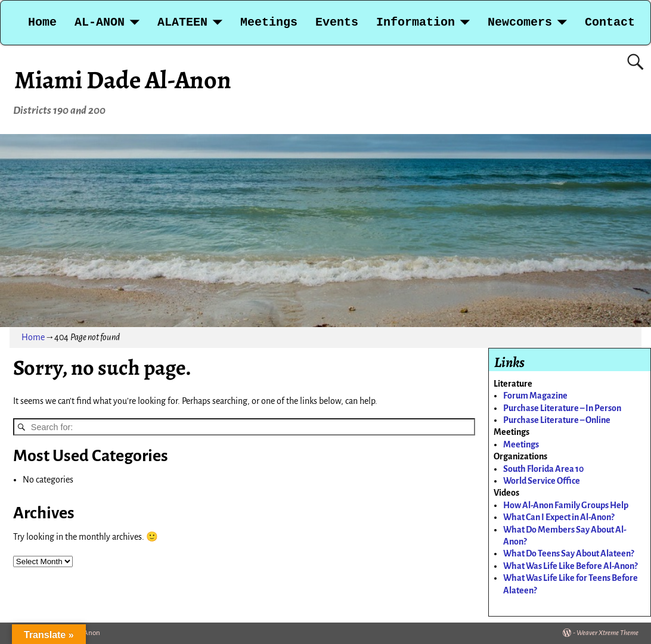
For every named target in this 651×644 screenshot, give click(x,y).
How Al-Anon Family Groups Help (566, 505)
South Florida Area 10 (543, 469)
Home (42, 22)
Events (337, 22)
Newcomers (520, 22)
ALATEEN (182, 22)
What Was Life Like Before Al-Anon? (570, 566)
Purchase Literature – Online (557, 420)
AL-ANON (100, 22)
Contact (610, 22)
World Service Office (542, 481)
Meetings (269, 22)
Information (416, 22)
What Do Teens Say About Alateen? (568, 553)
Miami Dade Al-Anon (123, 80)
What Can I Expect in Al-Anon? (559, 517)
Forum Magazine (535, 396)
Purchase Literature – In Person (562, 408)
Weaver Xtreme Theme (607, 633)
